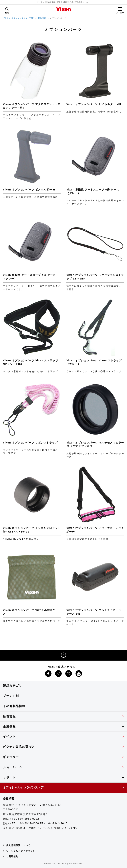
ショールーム (13, 767)
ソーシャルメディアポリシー (22, 851)
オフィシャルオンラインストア (23, 787)
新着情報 (9, 716)
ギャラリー (11, 757)
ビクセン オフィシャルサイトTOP (18, 18)
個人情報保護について (18, 845)
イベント (9, 737)
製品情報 (42, 18)
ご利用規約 (12, 857)
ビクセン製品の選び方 (19, 747)
